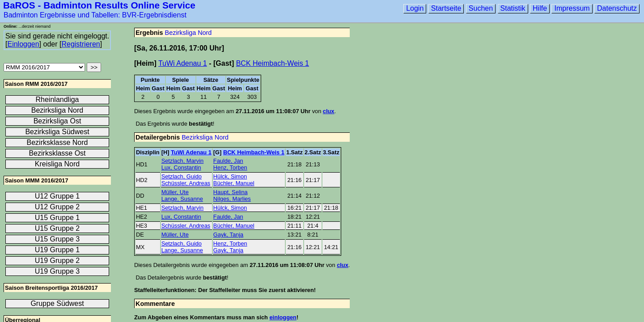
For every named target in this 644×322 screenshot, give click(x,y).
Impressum (572, 8)
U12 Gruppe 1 (57, 196)
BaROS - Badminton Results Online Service (99, 5)
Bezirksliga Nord (189, 33)
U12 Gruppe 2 (57, 207)
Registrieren (80, 44)
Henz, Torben (230, 167)
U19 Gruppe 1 (57, 250)
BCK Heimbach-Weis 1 (273, 63)
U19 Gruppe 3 (57, 271)
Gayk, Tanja (228, 235)
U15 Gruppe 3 (57, 239)
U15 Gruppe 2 (57, 228)
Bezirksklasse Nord (57, 142)
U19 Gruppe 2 (57, 261)
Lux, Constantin (181, 167)
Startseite (446, 8)
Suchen (481, 8)
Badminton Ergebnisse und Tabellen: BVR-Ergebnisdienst (95, 15)
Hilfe (540, 8)
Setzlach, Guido (182, 176)
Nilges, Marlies (232, 199)
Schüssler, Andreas (186, 183)
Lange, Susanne (182, 199)
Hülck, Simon (230, 176)
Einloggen (23, 44)
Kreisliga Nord (57, 164)
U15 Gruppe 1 (57, 218)
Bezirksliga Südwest (57, 132)
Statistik (513, 8)
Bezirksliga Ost (57, 121)
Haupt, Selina (231, 192)
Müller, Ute (175, 192)
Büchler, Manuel (234, 183)
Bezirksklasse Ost (57, 153)
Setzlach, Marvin (183, 161)
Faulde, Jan (228, 161)
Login (415, 8)
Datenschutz (617, 8)
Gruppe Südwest (57, 303)
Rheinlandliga (57, 100)
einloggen (283, 317)
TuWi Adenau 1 (183, 63)
